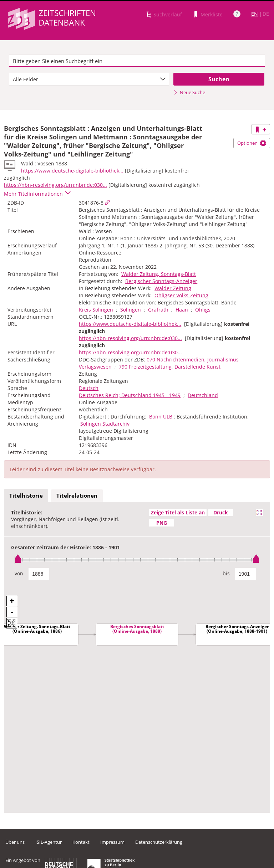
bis (226, 573)
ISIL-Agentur (49, 842)
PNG (162, 523)
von (19, 573)
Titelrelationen (77, 495)
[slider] (137, 560)
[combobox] (89, 79)
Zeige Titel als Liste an (178, 512)
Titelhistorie (26, 495)
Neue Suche (189, 92)
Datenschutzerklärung (159, 842)
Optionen (252, 143)
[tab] (26, 496)
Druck (221, 512)
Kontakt (81, 842)
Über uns (15, 842)
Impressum (112, 842)
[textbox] (137, 61)
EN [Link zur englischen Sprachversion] (255, 14)
